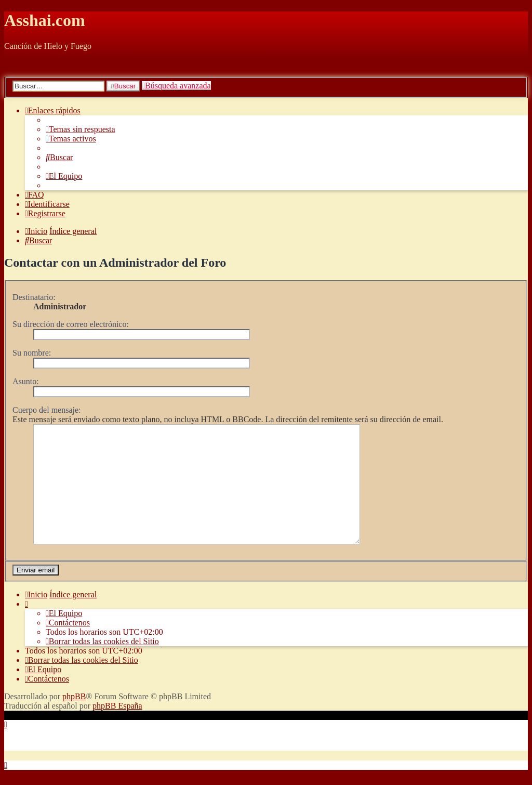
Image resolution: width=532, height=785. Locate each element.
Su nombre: (32, 353)
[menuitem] (81, 129)
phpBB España (117, 717)
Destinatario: (34, 297)
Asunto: (26, 381)
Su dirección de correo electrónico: (71, 324)
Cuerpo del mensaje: (47, 410)
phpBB (74, 707)
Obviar (16, 64)
